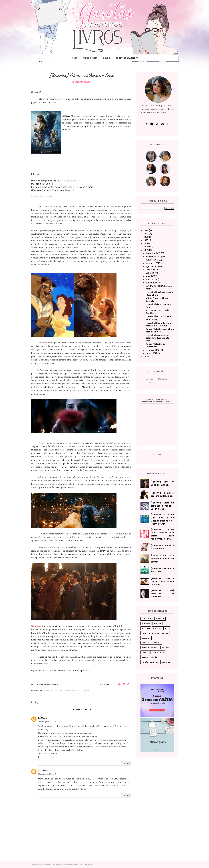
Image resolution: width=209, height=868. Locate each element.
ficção (154, 657)
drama (145, 657)
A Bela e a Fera (50, 690)
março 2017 (151, 283)
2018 (146, 247)
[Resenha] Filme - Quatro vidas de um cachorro (162, 582)
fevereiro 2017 (152, 350)
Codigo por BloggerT (85, 865)
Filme (61, 690)
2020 (146, 240)
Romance (146, 638)
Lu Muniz (43, 718)
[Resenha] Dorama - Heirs (158, 316)
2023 (146, 230)
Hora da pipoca (72, 690)
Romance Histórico (151, 643)
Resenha (85, 690)
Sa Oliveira (43, 771)
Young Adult (158, 653)
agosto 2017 (152, 266)
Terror (145, 653)
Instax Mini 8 (151, 320)
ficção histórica (150, 662)
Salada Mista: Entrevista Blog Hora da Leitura (160, 330)
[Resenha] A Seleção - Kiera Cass (162, 570)
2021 (146, 237)
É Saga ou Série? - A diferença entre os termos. (162, 559)
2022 (146, 234)
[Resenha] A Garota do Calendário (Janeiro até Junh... (157, 338)
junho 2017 (151, 273)
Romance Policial (150, 648)
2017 (146, 250)
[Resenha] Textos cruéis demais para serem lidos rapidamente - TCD (162, 534)
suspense (166, 662)
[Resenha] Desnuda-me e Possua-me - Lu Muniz (158, 324)
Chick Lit (160, 619)
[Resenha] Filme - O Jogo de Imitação (162, 483)
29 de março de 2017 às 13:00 (48, 774)
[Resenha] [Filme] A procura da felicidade (162, 494)
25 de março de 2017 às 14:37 (48, 722)
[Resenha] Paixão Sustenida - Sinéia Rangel (159, 294)
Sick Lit (165, 648)
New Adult (154, 633)
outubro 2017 (152, 260)
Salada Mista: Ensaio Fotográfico (155, 345)
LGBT (144, 633)
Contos (157, 624)
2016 (146, 357)
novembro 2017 (153, 257)
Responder (126, 764)
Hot (167, 628)
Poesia (165, 633)
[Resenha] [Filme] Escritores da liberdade (162, 593)
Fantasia (157, 628)
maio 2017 (150, 276)
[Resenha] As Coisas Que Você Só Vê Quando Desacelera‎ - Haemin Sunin (162, 519)
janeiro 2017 (151, 353)
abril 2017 (150, 279)
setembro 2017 (153, 263)
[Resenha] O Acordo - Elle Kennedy (162, 547)
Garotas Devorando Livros (46, 865)
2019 (146, 244)
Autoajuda (147, 619)
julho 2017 (150, 270)
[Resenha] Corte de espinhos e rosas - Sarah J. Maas (162, 506)
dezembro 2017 (153, 253)
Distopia (146, 628)
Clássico (146, 624)
